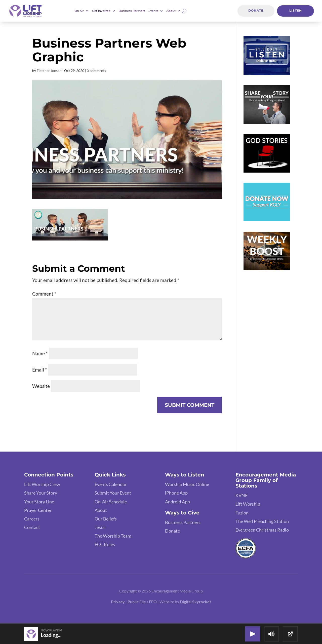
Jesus (100, 527)
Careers (32, 519)
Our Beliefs (106, 519)
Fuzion (242, 513)
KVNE (242, 495)
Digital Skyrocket (195, 602)
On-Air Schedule (111, 502)
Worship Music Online (187, 484)
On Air (79, 11)
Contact (32, 527)
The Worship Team (113, 536)
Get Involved (101, 11)
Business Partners (132, 11)
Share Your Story (41, 493)
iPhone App (176, 493)
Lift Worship (248, 504)
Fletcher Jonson (49, 71)
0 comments (96, 71)
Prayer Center (38, 510)
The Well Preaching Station (262, 521)
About (171, 11)
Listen (296, 11)
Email (40, 370)
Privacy (118, 602)
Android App (177, 502)
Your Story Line (39, 502)
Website (41, 386)
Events (153, 11)
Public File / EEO (142, 602)
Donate (256, 11)
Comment (44, 294)
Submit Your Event (113, 493)
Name (40, 353)
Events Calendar (111, 484)
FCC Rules (105, 544)
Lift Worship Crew (42, 484)
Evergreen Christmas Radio (262, 530)
